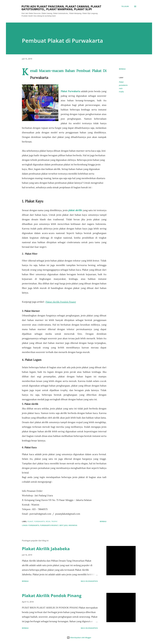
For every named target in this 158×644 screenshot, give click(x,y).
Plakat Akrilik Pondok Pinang (52, 596)
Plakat (121, 82)
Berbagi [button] (122, 69)
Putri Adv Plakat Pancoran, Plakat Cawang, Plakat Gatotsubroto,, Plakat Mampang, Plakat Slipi (61, 8)
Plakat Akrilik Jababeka (46, 549)
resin (121, 88)
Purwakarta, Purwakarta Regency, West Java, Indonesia (53, 525)
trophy (121, 92)
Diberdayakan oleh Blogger (79, 638)
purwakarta (123, 85)
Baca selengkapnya (89, 581)
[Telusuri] (125, 6)
